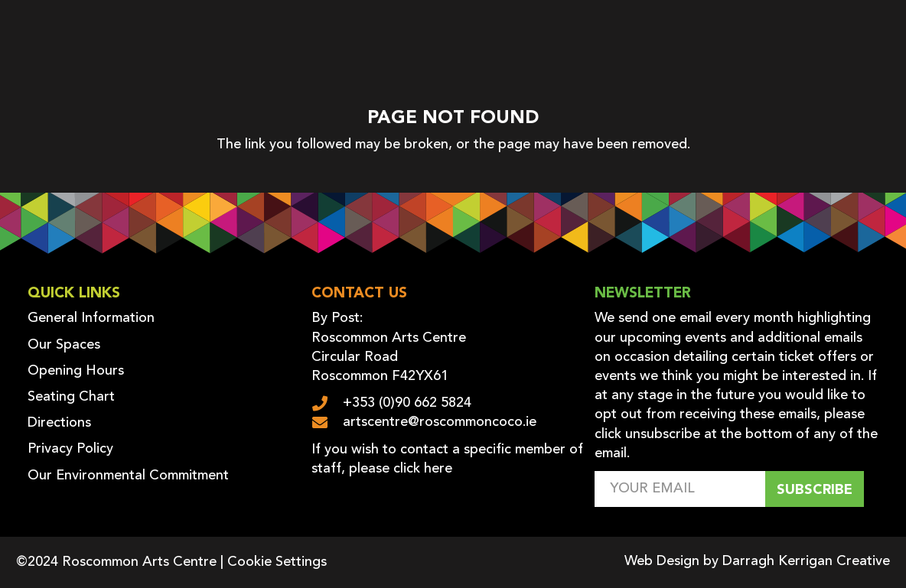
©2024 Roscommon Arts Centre (116, 562)
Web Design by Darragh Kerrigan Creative (757, 561)
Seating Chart (71, 397)
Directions (59, 423)
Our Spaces (64, 345)
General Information (91, 318)
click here (423, 469)
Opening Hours (76, 371)
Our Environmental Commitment (128, 476)
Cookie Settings (277, 562)
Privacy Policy (70, 449)
